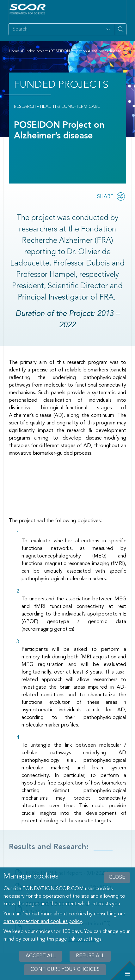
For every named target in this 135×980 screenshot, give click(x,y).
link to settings (85, 939)
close (117, 878)
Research (25, 107)
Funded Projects (61, 85)
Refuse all (90, 956)
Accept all (41, 956)
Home (14, 51)
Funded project (35, 51)
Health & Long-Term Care (70, 107)
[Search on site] (55, 29)
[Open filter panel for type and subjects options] (108, 29)
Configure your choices (65, 970)
